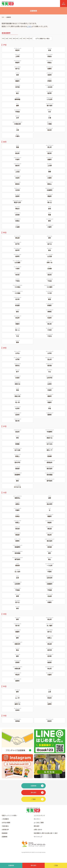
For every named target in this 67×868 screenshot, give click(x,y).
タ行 (14, 38)
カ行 (7, 38)
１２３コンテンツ (39, 815)
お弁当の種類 (6, 823)
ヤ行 (28, 38)
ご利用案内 (5, 819)
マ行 (24, 38)
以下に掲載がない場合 (42, 38)
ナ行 (17, 38)
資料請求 (37, 826)
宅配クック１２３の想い (9, 815)
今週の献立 (5, 826)
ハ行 (21, 38)
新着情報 (5, 833)
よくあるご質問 (39, 823)
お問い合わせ (38, 830)
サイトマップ (38, 837)
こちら (29, 26)
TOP (3, 17)
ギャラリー (37, 819)
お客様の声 (5, 830)
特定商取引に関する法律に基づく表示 (46, 833)
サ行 (10, 38)
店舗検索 (5, 837)
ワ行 (31, 38)
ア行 (3, 38)
